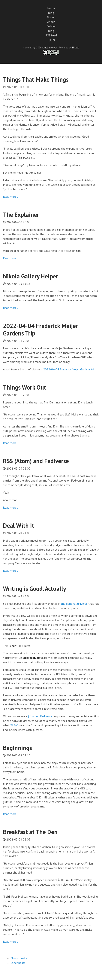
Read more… (11, 197)
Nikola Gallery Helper (31, 276)
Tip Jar (51, 40)
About (51, 22)
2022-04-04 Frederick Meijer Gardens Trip (40, 329)
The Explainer (21, 215)
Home (51, 8)
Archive (51, 26)
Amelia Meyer (49, 47)
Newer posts (19, 958)
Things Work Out (25, 387)
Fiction (51, 17)
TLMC (14, 725)
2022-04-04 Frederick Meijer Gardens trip (69, 369)
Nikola (76, 47)
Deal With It (19, 525)
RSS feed (51, 35)
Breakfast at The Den (30, 832)
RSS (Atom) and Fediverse (36, 461)
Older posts (18, 963)
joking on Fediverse (40, 716)
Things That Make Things (36, 79)
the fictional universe (74, 604)
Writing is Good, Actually (34, 589)
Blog (51, 13)
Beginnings (17, 748)
